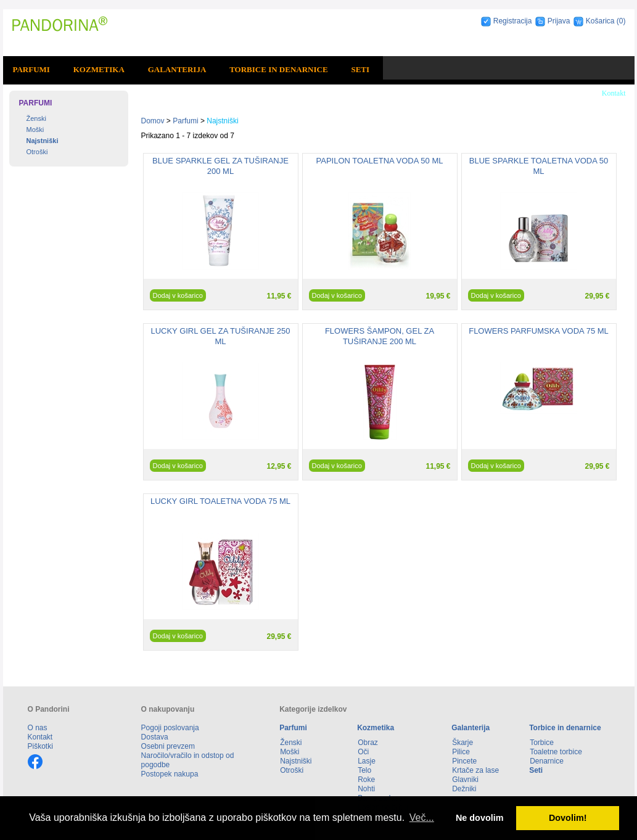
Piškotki (40, 746)
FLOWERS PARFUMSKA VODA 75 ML (539, 331)
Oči (363, 752)
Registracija (513, 21)
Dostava (155, 737)
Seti (360, 69)
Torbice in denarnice (278, 69)
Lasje (367, 761)
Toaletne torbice (556, 752)
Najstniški (43, 141)
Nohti (366, 789)
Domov (153, 121)
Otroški (37, 152)
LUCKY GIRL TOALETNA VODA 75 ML (220, 501)
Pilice (461, 752)
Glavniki (465, 780)
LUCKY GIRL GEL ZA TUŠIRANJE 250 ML (220, 336)
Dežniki (464, 789)
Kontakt (614, 93)
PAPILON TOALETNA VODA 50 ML (380, 161)
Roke (366, 780)
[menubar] (193, 70)
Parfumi (31, 69)
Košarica (601, 21)
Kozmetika (99, 69)
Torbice (542, 743)
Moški (35, 130)
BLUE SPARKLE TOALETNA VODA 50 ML (539, 166)
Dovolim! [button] (568, 818)
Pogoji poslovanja (170, 728)
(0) (621, 21)
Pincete (464, 761)
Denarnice (547, 761)
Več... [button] (422, 817)
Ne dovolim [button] (480, 818)
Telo (364, 770)
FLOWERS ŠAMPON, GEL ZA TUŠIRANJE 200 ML (380, 336)
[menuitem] (33, 70)
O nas (38, 728)
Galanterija (177, 69)
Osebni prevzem (168, 746)
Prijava (559, 21)
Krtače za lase (475, 770)
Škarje (462, 743)
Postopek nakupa (170, 774)
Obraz (368, 743)
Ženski (36, 118)
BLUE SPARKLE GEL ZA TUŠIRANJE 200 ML (220, 166)
